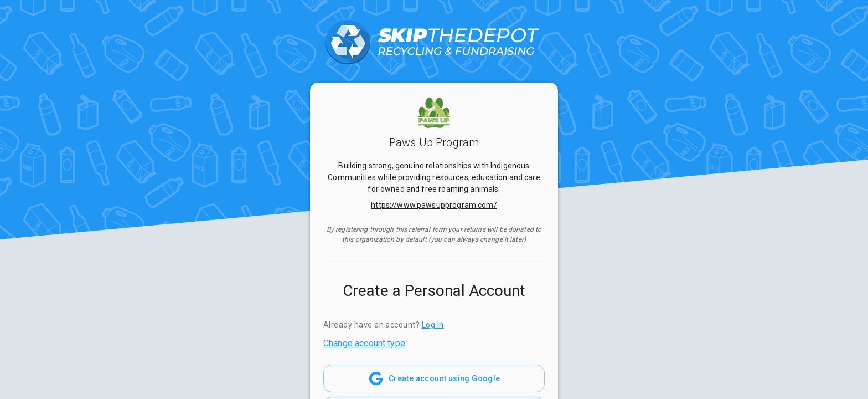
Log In (433, 325)
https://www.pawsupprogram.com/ (434, 205)
